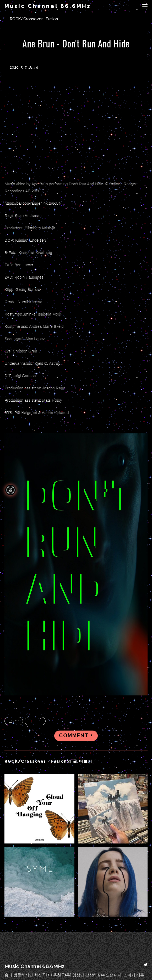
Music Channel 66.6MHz (48, 6)
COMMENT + (76, 736)
